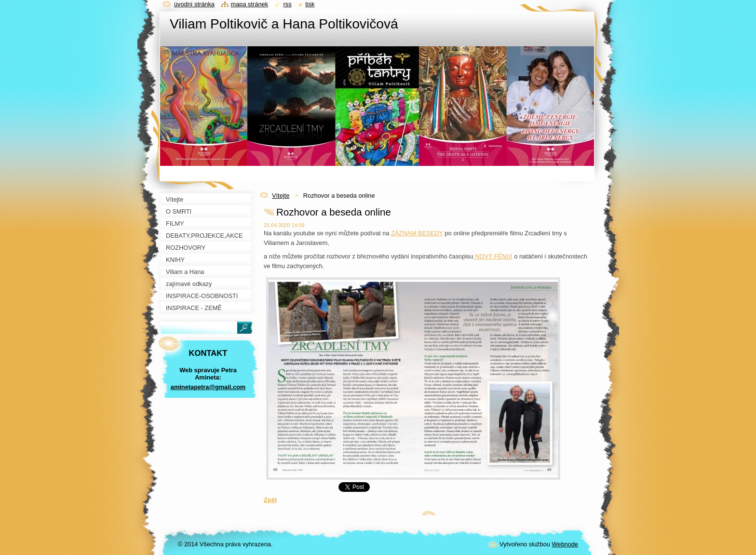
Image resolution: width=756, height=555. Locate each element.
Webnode (565, 544)
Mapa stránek (250, 4)
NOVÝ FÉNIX (493, 256)
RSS (288, 4)
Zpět (270, 500)
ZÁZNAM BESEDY (417, 233)
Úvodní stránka (194, 4)
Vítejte (281, 196)
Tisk (310, 4)
